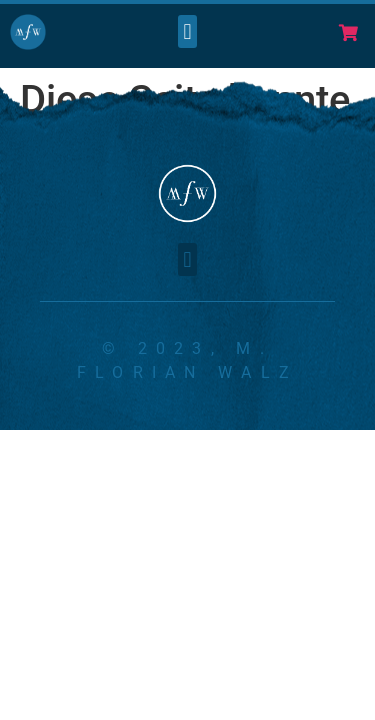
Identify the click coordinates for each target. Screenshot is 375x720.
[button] (187, 31)
